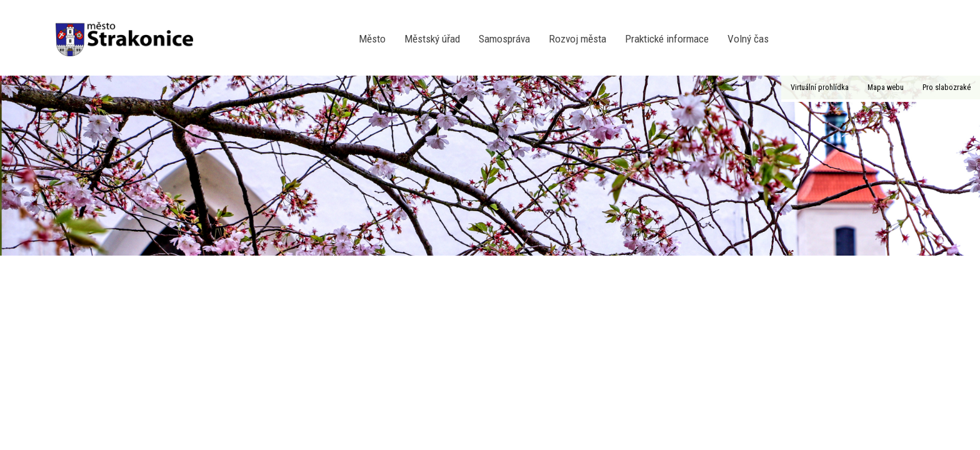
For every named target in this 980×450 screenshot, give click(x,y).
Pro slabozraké (947, 87)
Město (372, 39)
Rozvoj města (577, 39)
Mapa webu (886, 87)
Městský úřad (432, 39)
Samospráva (504, 39)
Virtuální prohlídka (820, 87)
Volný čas (748, 39)
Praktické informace (667, 39)
